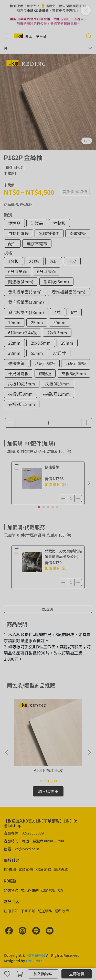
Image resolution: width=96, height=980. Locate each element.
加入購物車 (43, 974)
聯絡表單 (61, 869)
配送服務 (45, 911)
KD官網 (10, 869)
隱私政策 (62, 911)
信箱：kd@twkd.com (22, 849)
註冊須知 (11, 911)
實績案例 (26, 869)
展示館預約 (30, 890)
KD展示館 (43, 869)
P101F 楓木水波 (48, 770)
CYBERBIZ (34, 961)
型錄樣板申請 (52, 890)
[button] (89, 483)
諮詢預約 (11, 890)
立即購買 (77, 974)
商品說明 (48, 609)
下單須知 (28, 911)
